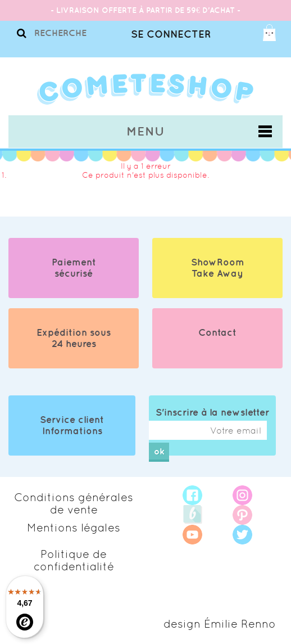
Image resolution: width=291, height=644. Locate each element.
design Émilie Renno (220, 624)
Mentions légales (74, 528)
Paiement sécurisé (74, 268)
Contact (217, 332)
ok (159, 451)
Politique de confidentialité (74, 560)
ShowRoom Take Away (218, 268)
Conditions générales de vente (74, 503)
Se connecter (171, 34)
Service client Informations (72, 425)
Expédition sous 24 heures (74, 338)
